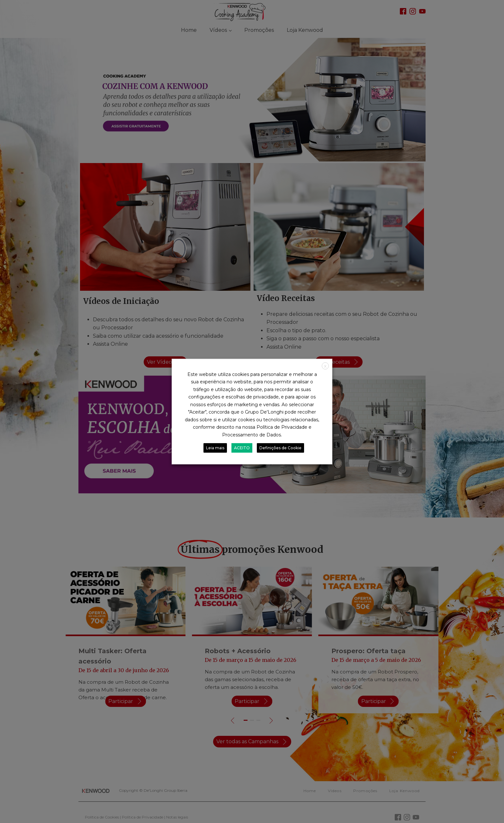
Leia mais (215, 448)
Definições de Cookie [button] (280, 448)
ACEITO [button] (242, 448)
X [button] (325, 366)
